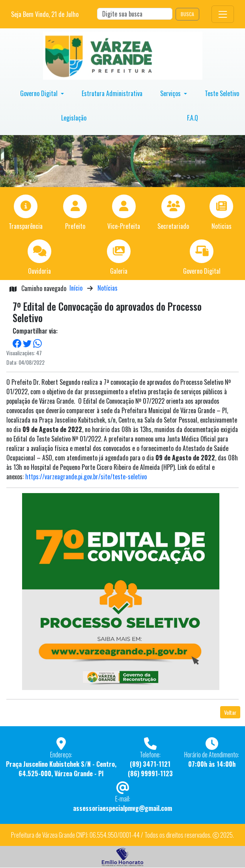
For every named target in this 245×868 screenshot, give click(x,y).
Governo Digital (40, 93)
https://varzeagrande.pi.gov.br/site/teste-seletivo (86, 477)
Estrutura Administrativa (112, 93)
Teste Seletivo (222, 93)
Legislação (74, 118)
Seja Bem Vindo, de (45, 14)
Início (76, 288)
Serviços (171, 93)
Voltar (230, 712)
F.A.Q (193, 118)
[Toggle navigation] (223, 14)
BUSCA (187, 14)
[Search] (135, 14)
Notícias (108, 288)
